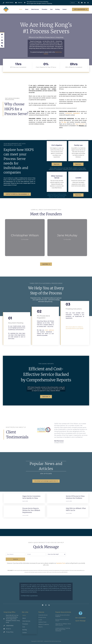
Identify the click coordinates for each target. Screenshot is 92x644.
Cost (51, 9)
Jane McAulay (67, 235)
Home (21, 9)
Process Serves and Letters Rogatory (62, 616)
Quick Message (80, 621)
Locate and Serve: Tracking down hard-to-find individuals (63, 629)
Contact (65, 9)
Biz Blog (57, 9)
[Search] (79, 3)
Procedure (45, 9)
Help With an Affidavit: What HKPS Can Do (63, 624)
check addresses (49, 330)
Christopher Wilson (25, 235)
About (27, 9)
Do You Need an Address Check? (62, 620)
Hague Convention (80, 124)
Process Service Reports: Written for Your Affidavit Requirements (31, 510)
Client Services (35, 9)
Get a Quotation (80, 618)
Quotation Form (61, 563)
